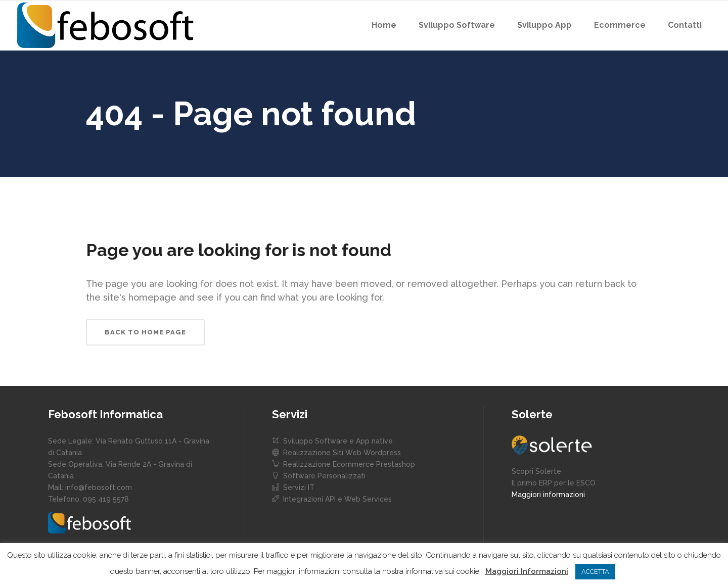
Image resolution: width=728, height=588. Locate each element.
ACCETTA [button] (595, 572)
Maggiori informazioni (548, 495)
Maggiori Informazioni (527, 571)
